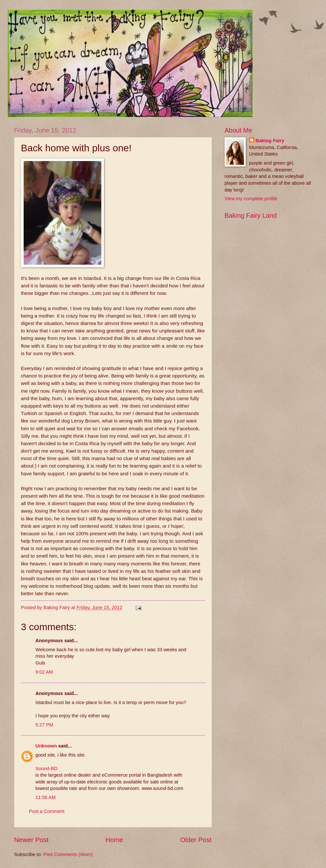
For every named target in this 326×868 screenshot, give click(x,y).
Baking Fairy (270, 141)
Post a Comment (47, 811)
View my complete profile (251, 199)
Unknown (46, 746)
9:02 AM (44, 672)
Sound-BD (47, 769)
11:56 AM (46, 797)
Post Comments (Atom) (68, 854)
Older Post (196, 840)
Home (114, 840)
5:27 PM (45, 725)
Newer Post (31, 840)
